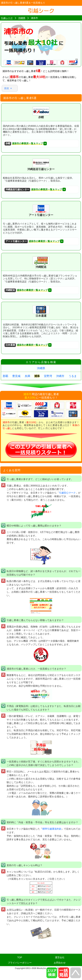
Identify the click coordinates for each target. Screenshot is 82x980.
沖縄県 (41, 368)
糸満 (27, 376)
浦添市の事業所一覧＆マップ (24, 144)
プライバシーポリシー (20, 963)
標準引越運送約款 (52, 829)
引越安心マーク (67, 493)
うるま (73, 376)
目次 (7, 88)
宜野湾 (48, 376)
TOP (20, 957)
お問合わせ (60, 963)
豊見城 (16, 376)
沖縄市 (60, 376)
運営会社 (60, 957)
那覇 (5, 376)
